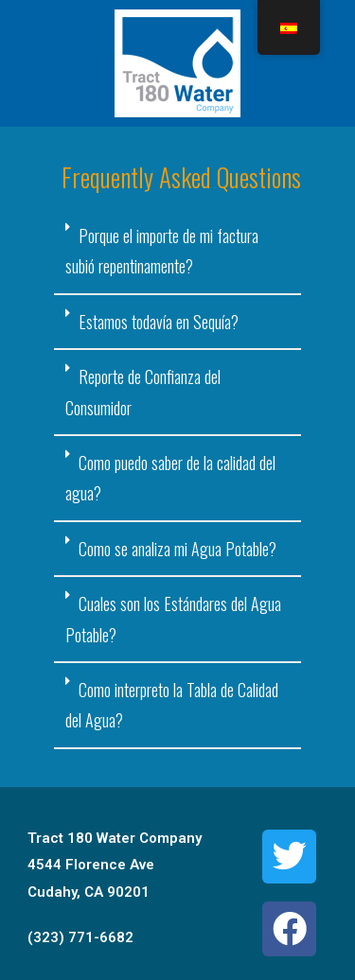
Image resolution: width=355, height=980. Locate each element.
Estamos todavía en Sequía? (159, 322)
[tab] (178, 252)
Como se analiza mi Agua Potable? (177, 549)
